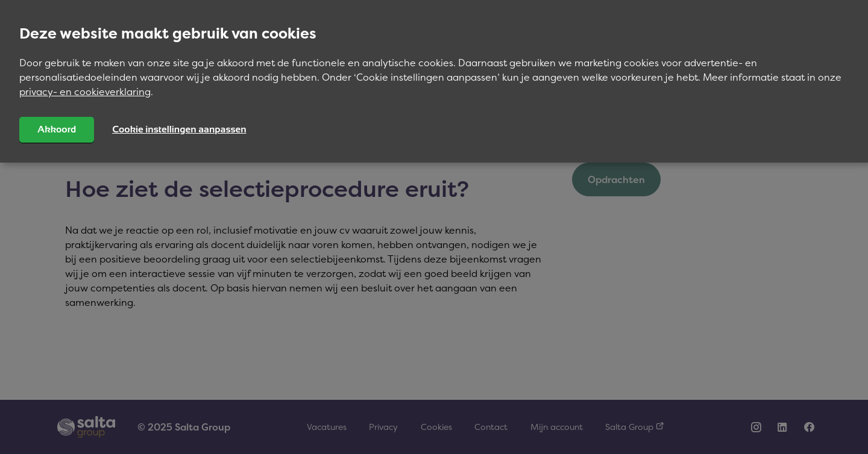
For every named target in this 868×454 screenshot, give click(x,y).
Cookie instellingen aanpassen (179, 129)
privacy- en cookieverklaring (85, 92)
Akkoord (57, 129)
